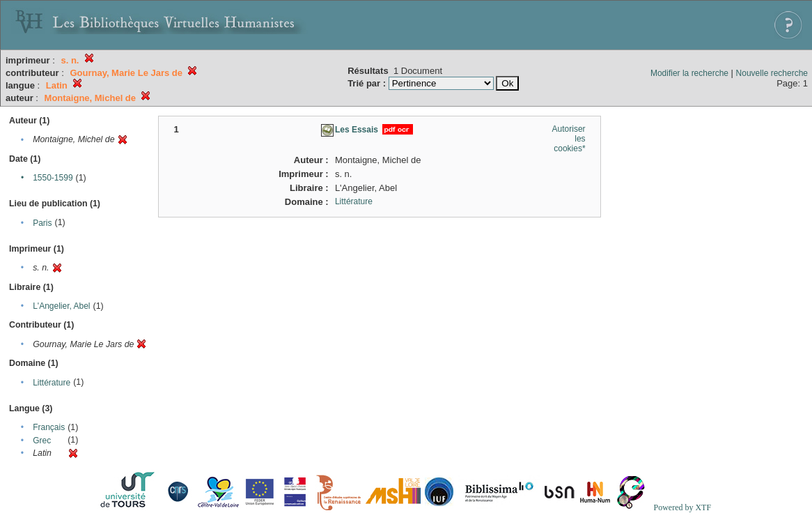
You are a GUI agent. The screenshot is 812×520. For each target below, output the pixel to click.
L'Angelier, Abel (61, 306)
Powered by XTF (682, 507)
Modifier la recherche (689, 73)
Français (49, 427)
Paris (42, 223)
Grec (42, 441)
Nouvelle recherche (772, 73)
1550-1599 (53, 178)
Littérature (52, 383)
